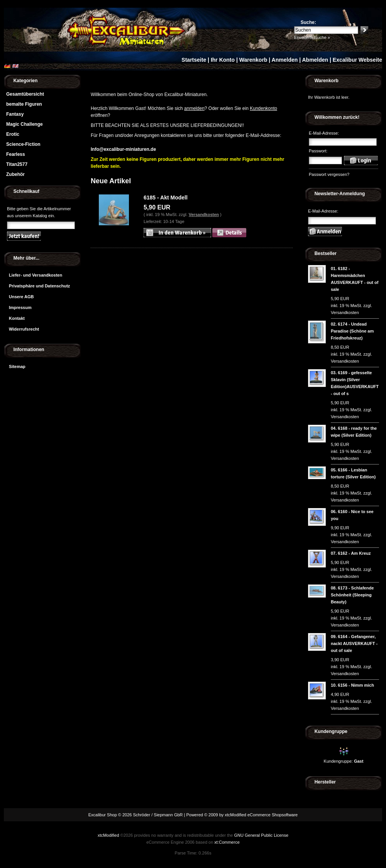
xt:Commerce (227, 842)
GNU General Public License (261, 835)
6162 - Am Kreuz (354, 553)
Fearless (16, 154)
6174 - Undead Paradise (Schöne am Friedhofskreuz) (352, 331)
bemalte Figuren (24, 104)
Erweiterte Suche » (312, 37)
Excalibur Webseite (357, 60)
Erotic (13, 134)
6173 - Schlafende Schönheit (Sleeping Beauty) (352, 595)
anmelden (194, 108)
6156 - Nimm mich (356, 685)
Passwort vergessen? (329, 174)
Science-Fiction (23, 144)
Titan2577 (17, 164)
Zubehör (15, 174)
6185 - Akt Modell (166, 198)
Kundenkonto (263, 108)
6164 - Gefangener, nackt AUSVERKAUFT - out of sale (354, 643)
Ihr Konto (223, 60)
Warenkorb (253, 60)
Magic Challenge (25, 124)
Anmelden (285, 60)
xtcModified (108, 835)
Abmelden (315, 60)
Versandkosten (204, 214)
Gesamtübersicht (25, 94)
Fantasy (15, 114)
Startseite (194, 60)
